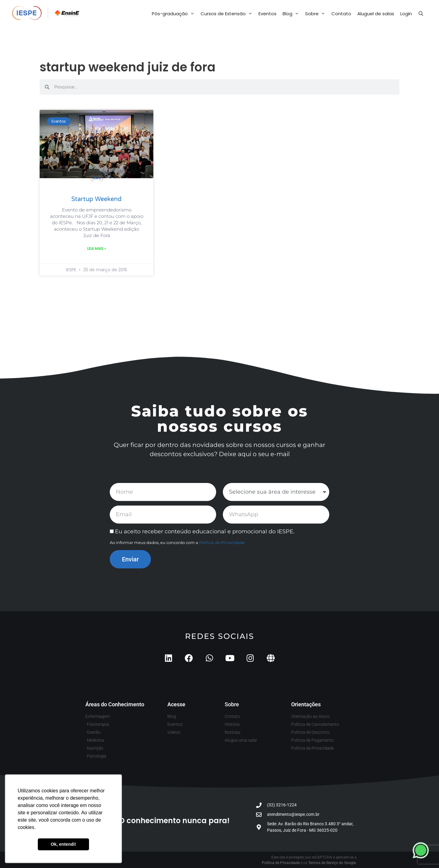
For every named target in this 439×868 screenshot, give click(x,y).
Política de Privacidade (222, 542)
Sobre (317, 14)
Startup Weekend (96, 199)
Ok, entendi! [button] (63, 844)
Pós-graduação (175, 14)
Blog (292, 14)
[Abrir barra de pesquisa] (421, 14)
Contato (341, 14)
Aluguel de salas (376, 14)
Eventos (268, 14)
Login (406, 14)
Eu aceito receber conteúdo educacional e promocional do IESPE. (205, 531)
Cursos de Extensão (228, 14)
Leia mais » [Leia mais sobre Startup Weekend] (97, 249)
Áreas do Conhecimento (115, 704)
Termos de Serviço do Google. (332, 863)
